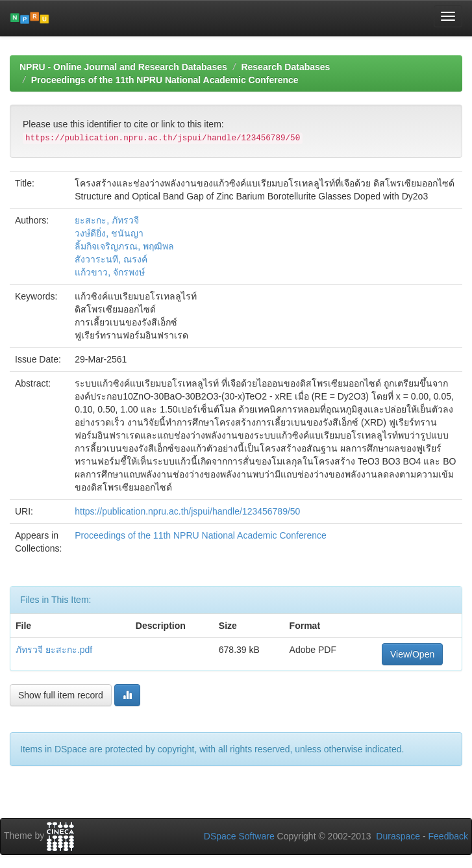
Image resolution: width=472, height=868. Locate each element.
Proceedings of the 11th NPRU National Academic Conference (165, 80)
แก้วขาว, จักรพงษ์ (110, 272)
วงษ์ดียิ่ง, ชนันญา (109, 233)
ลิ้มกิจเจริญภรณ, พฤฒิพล (124, 246)
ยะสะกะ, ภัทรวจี (107, 220)
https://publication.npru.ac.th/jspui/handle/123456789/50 (187, 511)
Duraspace (398, 836)
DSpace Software (239, 836)
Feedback (448, 836)
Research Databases (285, 67)
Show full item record (61, 695)
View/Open (412, 654)
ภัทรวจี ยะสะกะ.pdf (54, 650)
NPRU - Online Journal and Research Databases (123, 67)
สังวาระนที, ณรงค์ (111, 259)
